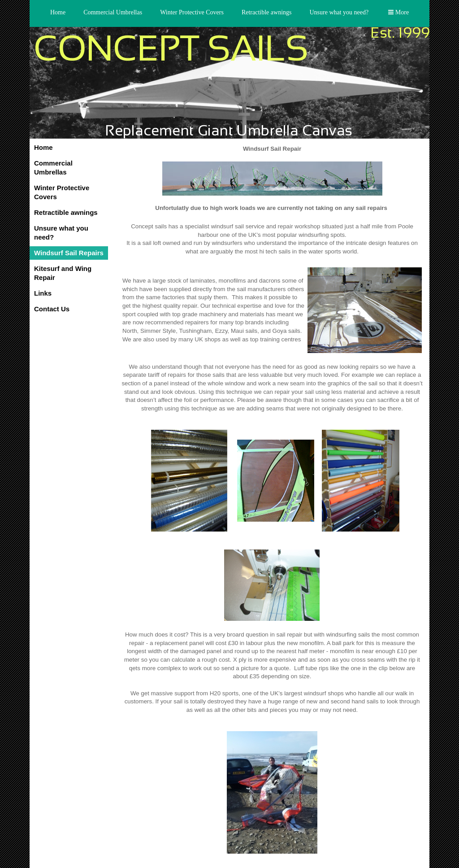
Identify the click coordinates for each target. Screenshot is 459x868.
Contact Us (52, 309)
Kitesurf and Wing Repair (63, 273)
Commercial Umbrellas (113, 12)
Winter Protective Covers (192, 12)
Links (43, 293)
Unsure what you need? (339, 12)
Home (58, 12)
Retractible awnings (267, 12)
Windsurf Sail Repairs (69, 253)
